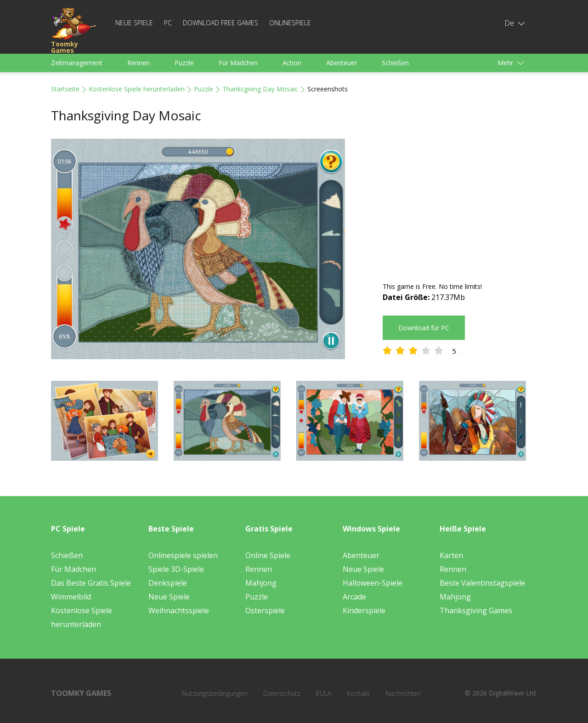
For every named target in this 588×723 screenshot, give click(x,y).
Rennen (139, 63)
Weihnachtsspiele (179, 610)
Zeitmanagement (77, 63)
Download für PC (424, 328)
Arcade (354, 597)
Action (292, 63)
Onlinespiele (290, 23)
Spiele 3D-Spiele (176, 569)
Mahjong (261, 583)
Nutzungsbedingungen (215, 693)
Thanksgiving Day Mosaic (260, 89)
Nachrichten (403, 693)
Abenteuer (342, 63)
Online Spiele (268, 555)
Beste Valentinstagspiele (482, 583)
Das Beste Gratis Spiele (91, 583)
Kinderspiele (364, 610)
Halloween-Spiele (373, 583)
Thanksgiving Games (476, 610)
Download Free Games (220, 23)
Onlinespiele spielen (183, 555)
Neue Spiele (134, 23)
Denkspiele (168, 583)
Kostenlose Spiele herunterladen (137, 89)
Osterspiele (265, 610)
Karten (451, 555)
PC (168, 23)
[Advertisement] (460, 203)
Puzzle (184, 63)
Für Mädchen (238, 63)
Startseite (65, 89)
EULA (324, 693)
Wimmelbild (71, 597)
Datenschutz (282, 693)
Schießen (395, 63)
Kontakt (358, 693)
